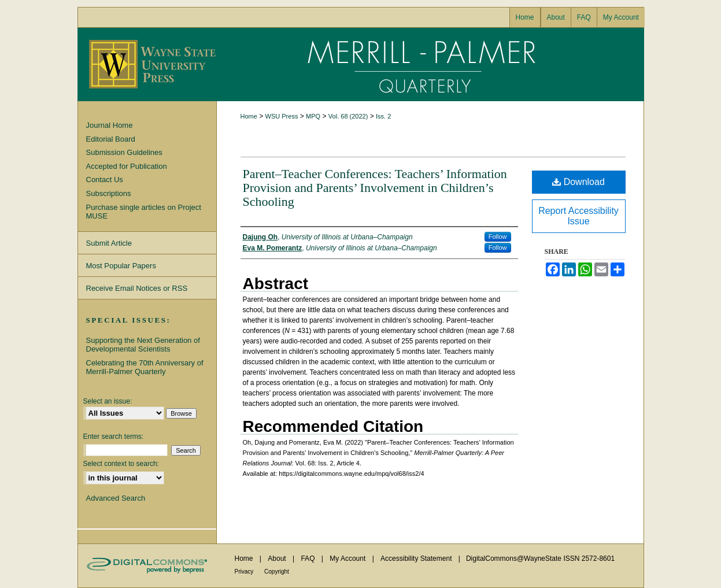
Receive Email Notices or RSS (137, 288)
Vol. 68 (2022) (348, 116)
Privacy (245, 572)
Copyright (277, 572)
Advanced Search (116, 498)
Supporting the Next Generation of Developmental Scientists (143, 345)
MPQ (313, 116)
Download (578, 182)
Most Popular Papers (121, 266)
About (278, 559)
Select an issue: (108, 401)
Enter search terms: (114, 437)
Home (249, 116)
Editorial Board (111, 139)
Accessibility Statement (417, 559)
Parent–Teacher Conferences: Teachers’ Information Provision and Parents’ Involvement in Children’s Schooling (375, 188)
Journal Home (110, 125)
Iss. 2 (383, 116)
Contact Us (105, 180)
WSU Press (282, 116)
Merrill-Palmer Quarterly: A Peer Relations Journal (430, 64)
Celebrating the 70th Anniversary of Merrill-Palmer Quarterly (145, 367)
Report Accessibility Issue (578, 216)
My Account (348, 559)
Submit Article (109, 243)
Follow (498, 236)
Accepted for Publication (127, 166)
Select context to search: (121, 464)
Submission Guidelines (124, 152)
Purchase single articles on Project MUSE (144, 212)
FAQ (308, 559)
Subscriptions (109, 193)
